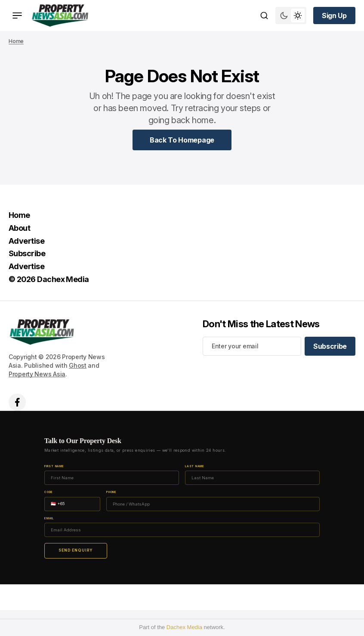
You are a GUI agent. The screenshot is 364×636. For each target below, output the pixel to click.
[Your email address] (252, 346)
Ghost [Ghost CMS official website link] (78, 365)
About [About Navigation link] (19, 228)
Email (49, 519)
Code (49, 492)
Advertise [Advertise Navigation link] (26, 241)
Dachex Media (184, 627)
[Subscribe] (330, 346)
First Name (54, 467)
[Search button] (264, 16)
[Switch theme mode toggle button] (291, 16)
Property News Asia (37, 374)
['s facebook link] (17, 402)
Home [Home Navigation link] (19, 215)
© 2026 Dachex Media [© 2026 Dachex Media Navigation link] (49, 279)
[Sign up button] (334, 16)
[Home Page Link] (182, 140)
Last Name (195, 467)
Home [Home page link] (16, 41)
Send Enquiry (76, 550)
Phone (111, 492)
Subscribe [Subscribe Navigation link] (27, 253)
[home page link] (60, 16)
